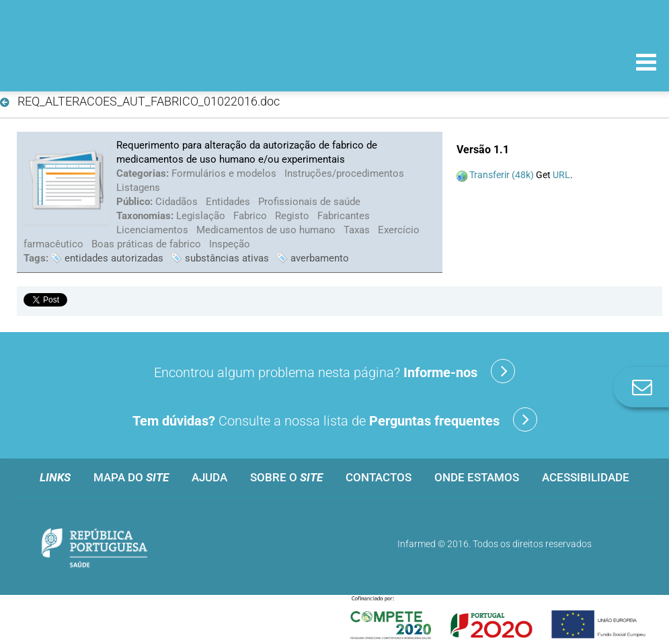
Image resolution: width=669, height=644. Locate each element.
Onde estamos (477, 477)
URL (561, 175)
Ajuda (209, 477)
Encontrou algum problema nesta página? (334, 371)
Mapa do (131, 477)
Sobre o (286, 477)
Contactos (379, 477)
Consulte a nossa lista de (335, 419)
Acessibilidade (586, 477)
